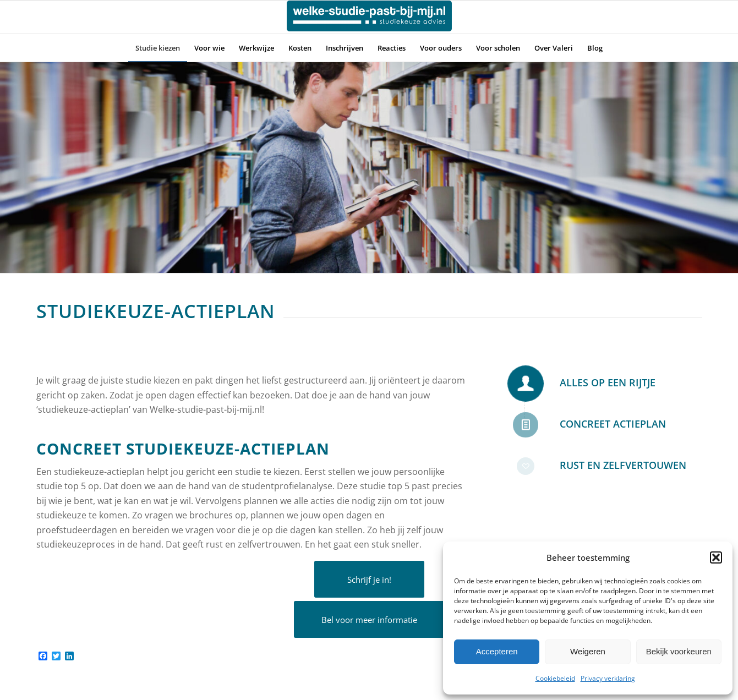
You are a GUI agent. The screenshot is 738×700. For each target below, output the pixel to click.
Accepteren (497, 651)
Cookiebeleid (555, 678)
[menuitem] (158, 48)
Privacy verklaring (608, 678)
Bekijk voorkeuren (679, 651)
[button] (716, 557)
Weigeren (588, 651)
